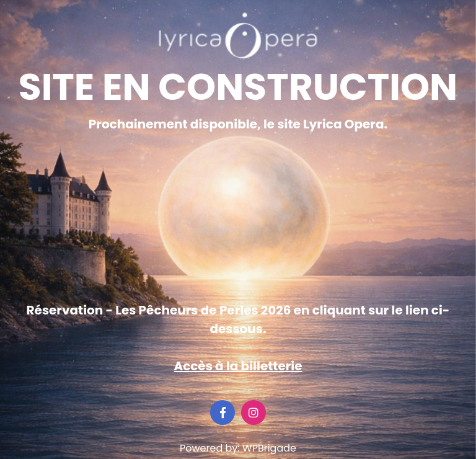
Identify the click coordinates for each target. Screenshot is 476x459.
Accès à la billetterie (238, 366)
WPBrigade (269, 448)
